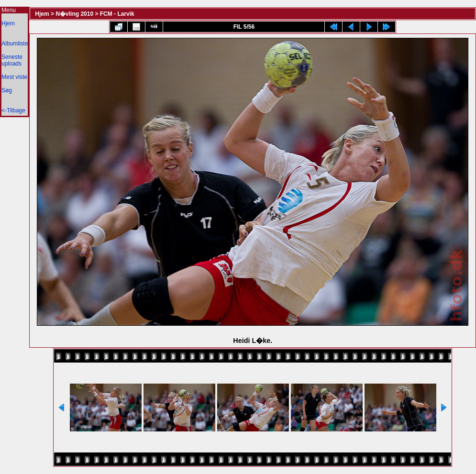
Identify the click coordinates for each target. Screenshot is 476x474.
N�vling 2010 (74, 14)
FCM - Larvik (117, 14)
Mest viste (14, 77)
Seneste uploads (12, 60)
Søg (7, 90)
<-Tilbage (13, 110)
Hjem (8, 23)
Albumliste (15, 44)
